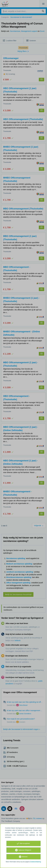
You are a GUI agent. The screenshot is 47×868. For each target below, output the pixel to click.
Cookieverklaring (35, 862)
